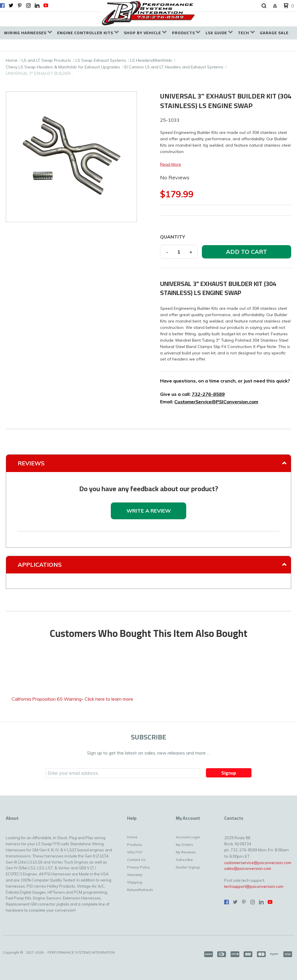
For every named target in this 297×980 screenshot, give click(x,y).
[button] (264, 6)
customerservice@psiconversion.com (258, 863)
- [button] (167, 252)
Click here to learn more (109, 699)
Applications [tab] (40, 565)
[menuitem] (28, 33)
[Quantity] (179, 252)
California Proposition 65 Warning (47, 699)
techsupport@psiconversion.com (254, 886)
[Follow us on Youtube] (46, 6)
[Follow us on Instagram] (28, 6)
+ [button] (191, 252)
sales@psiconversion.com (248, 868)
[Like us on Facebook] (2, 6)
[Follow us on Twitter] (11, 6)
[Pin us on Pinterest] (20, 6)
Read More (171, 164)
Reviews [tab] (31, 463)
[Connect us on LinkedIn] (37, 6)
